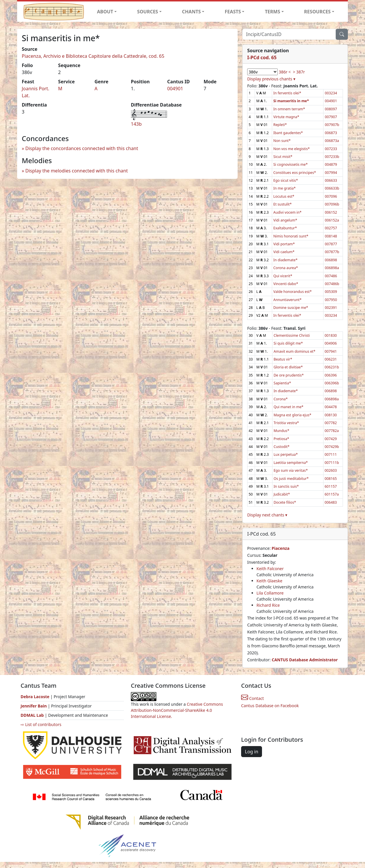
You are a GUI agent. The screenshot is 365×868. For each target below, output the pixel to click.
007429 (331, 439)
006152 (331, 212)
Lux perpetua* (286, 454)
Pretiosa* (281, 439)
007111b (332, 463)
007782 (331, 423)
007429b (332, 447)
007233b (332, 157)
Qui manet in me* (289, 407)
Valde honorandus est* (292, 292)
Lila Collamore (270, 593)
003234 (331, 93)
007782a (332, 431)
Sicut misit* (283, 157)
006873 (331, 133)
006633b (332, 188)
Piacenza (280, 548)
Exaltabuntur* (285, 228)
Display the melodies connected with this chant (76, 171)
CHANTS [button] (191, 12)
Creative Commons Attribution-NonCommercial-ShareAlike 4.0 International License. (177, 710)
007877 (331, 244)
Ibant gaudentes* (288, 133)
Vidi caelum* (284, 252)
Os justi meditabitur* (291, 479)
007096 (331, 196)
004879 (331, 164)
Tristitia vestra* (286, 423)
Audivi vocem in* (287, 212)
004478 (331, 407)
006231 (331, 359)
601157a (332, 494)
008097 (331, 109)
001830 (331, 335)
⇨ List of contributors (41, 724)
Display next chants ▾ (267, 515)
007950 (331, 300)
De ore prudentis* (289, 375)
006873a (332, 141)
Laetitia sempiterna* (291, 463)
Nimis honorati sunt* (291, 236)
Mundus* (281, 431)
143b (136, 124)
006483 (331, 502)
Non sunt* (282, 141)
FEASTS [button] (233, 12)
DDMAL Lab (32, 715)
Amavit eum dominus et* (294, 351)
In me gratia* (284, 188)
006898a (332, 268)
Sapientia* (282, 383)
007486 (331, 276)
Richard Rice (268, 605)
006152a (332, 220)
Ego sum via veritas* (291, 470)
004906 (331, 343)
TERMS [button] (273, 12)
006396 (331, 375)
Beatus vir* (283, 359)
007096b (332, 204)
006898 (331, 260)
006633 (331, 180)
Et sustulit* (282, 204)
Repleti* (280, 125)
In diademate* (285, 260)
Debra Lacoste (35, 697)
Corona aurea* (286, 268)
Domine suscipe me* (291, 308)
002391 (331, 308)
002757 (331, 228)
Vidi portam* (284, 244)
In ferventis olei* (287, 93)
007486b (332, 284)
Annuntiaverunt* (287, 300)
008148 (331, 236)
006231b (332, 367)
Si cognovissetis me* (290, 164)
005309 (331, 292)
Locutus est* (284, 196)
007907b (332, 125)
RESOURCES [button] (317, 12)
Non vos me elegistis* (291, 149)
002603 (331, 470)
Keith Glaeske (269, 581)
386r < (285, 72)
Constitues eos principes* (295, 173)
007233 (331, 149)
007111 (331, 454)
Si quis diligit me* (288, 343)
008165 (331, 479)
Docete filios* (285, 502)
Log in (252, 752)
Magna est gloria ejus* (292, 415)
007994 (331, 173)
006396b (332, 383)
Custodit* (282, 447)
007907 (331, 117)
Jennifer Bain (34, 706)
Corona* (281, 399)
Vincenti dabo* (286, 284)
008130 (331, 415)
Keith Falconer (270, 569)
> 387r (299, 72)
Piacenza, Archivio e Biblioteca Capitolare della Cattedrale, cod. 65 (93, 56)
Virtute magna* (286, 117)
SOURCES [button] (148, 12)
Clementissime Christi (292, 335)
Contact (252, 698)
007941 (331, 351)
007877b (332, 252)
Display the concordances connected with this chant (82, 148)
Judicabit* (282, 494)
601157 (331, 486)
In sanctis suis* (286, 486)
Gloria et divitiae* (288, 367)
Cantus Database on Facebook (270, 706)
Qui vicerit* (283, 276)
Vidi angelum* (285, 220)
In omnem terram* (289, 109)
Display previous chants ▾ (271, 79)
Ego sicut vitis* (286, 180)
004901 (175, 89)
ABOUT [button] (105, 12)
